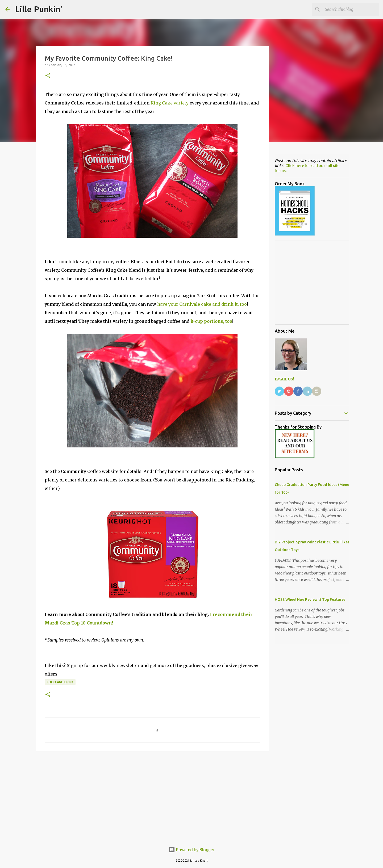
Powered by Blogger (191, 850)
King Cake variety (170, 103)
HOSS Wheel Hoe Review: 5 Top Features (310, 599)
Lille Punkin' (39, 9)
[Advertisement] (152, 796)
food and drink (60, 682)
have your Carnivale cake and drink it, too (202, 304)
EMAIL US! (284, 379)
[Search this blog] (351, 9)
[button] (48, 76)
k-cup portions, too (211, 321)
